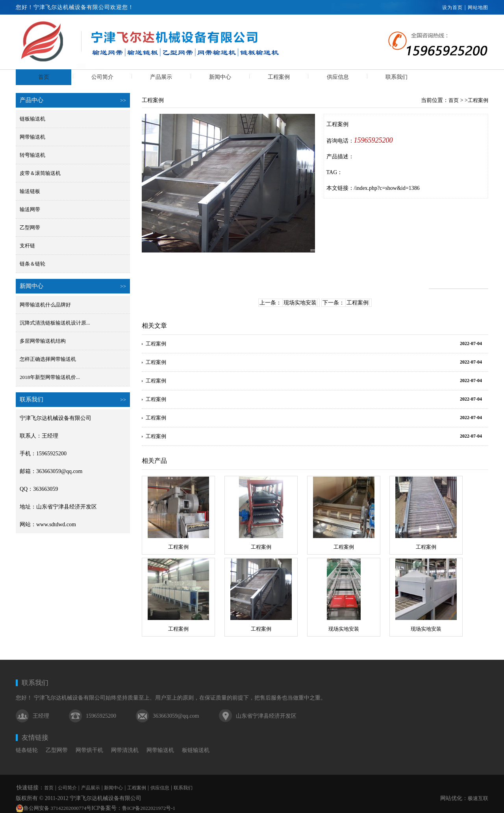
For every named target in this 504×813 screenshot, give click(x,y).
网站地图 (478, 7)
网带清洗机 (125, 750)
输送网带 (30, 209)
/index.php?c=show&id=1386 (387, 188)
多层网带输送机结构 (43, 341)
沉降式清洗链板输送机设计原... (55, 323)
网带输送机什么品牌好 (45, 305)
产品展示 (161, 77)
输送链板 (30, 191)
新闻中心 (220, 77)
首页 (44, 77)
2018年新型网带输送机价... (50, 377)
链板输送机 (32, 119)
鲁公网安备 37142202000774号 (54, 808)
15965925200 (373, 140)
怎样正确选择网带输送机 (48, 359)
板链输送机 (196, 750)
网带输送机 (32, 137)
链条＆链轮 (32, 264)
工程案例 (279, 77)
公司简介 (102, 77)
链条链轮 (27, 750)
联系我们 (397, 77)
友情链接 (35, 738)
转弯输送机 (32, 155)
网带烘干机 (89, 750)
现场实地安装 (300, 303)
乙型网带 (30, 227)
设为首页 (452, 7)
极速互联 (478, 798)
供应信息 (338, 77)
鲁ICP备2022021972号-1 (149, 808)
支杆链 (27, 246)
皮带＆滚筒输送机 (40, 173)
